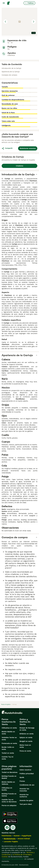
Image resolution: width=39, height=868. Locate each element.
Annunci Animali (24, 839)
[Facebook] (7, 828)
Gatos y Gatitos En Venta (25, 722)
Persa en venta (25, 751)
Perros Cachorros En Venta (9, 722)
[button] (19, 22)
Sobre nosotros (25, 770)
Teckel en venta (8, 753)
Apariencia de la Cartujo (11, 72)
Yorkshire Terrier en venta (9, 739)
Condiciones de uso (27, 785)
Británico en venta (27, 734)
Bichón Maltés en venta (8, 733)
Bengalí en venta (26, 741)
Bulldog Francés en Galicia (9, 795)
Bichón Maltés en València (8, 783)
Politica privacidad (27, 774)
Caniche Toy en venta (7, 758)
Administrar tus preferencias (13, 859)
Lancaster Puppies (11, 842)
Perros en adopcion (9, 805)
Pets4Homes (7, 836)
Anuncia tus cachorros (24, 796)
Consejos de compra (9, 75)
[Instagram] (13, 828)
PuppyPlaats (26, 836)
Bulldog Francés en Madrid (9, 777)
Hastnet (17, 836)
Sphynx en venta (26, 738)
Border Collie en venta (8, 748)
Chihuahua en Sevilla (7, 789)
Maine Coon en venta (25, 746)
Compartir (7, 148)
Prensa (22, 781)
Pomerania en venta (9, 743)
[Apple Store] (10, 821)
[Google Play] (10, 814)
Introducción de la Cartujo (11, 68)
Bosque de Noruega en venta (27, 729)
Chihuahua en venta (9, 728)
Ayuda (22, 777)
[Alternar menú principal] (4, 3)
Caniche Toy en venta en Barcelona (9, 801)
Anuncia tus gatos (26, 800)
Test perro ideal (26, 804)
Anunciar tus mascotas (24, 790)
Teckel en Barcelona (10, 772)
